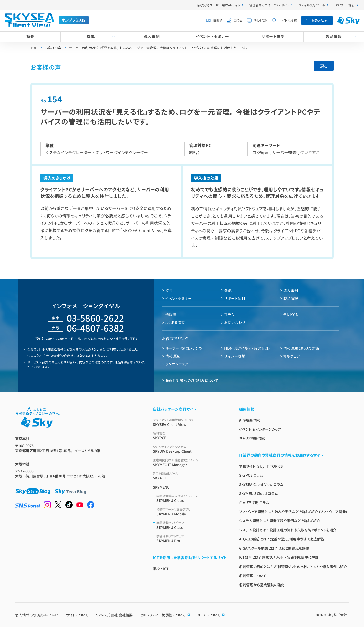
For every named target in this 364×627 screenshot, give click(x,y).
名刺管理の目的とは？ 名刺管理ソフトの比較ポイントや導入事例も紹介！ (294, 567)
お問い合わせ (320, 20)
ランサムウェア (177, 364)
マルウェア (292, 356)
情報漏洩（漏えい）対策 (301, 348)
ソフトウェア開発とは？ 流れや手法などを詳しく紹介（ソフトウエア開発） (293, 512)
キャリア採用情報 (252, 438)
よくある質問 (175, 322)
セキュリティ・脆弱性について (165, 615)
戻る (324, 66)
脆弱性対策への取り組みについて (192, 380)
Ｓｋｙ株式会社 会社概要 (114, 615)
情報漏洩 (173, 356)
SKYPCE (190, 436)
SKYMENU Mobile (192, 512)
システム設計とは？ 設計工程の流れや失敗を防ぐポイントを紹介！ (289, 530)
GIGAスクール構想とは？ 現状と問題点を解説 (274, 548)
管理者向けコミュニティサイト (269, 5)
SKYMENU (161, 487)
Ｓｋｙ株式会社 (337, 615)
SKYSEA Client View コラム (261, 484)
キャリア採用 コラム (254, 503)
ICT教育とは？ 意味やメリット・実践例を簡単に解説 (279, 557)
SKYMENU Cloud (192, 498)
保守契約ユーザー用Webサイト (218, 5)
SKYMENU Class (192, 525)
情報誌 (218, 20)
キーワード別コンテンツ (184, 348)
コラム (238, 20)
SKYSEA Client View (190, 422)
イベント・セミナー (212, 36)
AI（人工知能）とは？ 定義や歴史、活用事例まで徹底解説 (282, 539)
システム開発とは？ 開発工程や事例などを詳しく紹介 (280, 521)
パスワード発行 (345, 5)
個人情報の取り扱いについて (37, 615)
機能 (91, 36)
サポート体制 (273, 36)
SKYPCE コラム (251, 475)
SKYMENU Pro (192, 539)
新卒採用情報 (250, 420)
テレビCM (261, 20)
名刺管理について (253, 576)
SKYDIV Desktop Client (190, 449)
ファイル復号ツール (312, 5)
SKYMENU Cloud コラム (258, 493)
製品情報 (291, 298)
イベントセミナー (179, 298)
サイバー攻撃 (235, 356)
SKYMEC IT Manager (190, 462)
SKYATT (190, 476)
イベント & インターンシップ (260, 429)
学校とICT (161, 569)
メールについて (211, 615)
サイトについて (77, 615)
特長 (30, 36)
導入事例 (152, 36)
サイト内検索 (288, 20)
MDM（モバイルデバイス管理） (247, 348)
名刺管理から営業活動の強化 (262, 585)
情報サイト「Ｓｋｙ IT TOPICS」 (262, 466)
